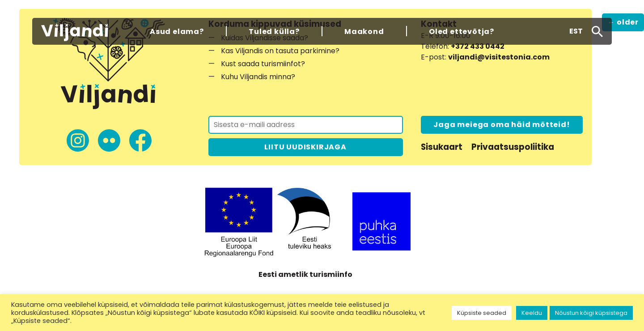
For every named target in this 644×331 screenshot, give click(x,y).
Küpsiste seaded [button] (482, 313)
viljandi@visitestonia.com (499, 57)
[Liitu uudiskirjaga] (306, 125)
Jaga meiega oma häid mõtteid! (502, 125)
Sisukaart (442, 147)
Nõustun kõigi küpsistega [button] (591, 313)
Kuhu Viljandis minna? (258, 77)
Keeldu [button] (532, 313)
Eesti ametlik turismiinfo (305, 274)
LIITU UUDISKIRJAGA (305, 147)
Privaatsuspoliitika (513, 147)
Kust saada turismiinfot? (263, 64)
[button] (576, 31)
